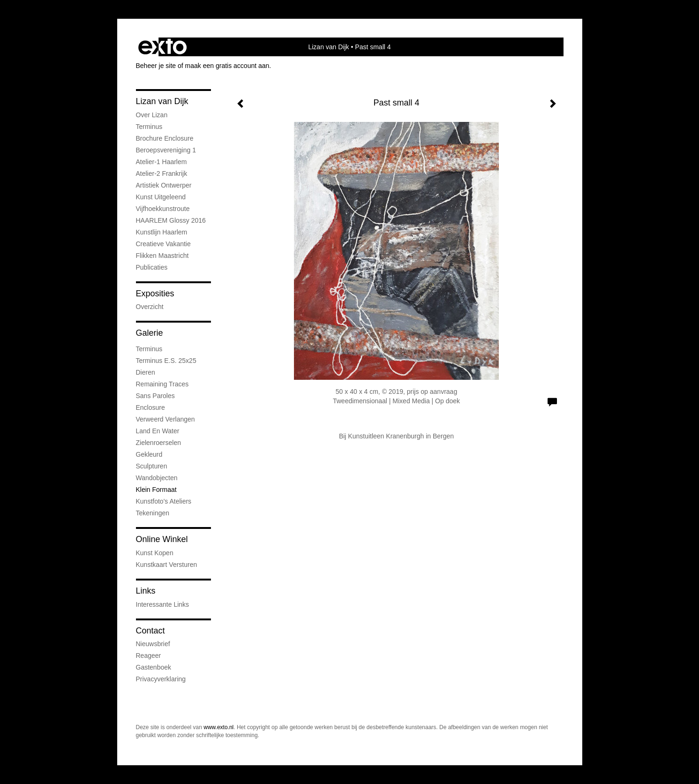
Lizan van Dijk (328, 47)
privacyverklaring (161, 679)
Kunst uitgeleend (161, 197)
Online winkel (162, 539)
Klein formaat (156, 490)
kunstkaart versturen (167, 565)
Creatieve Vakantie (163, 244)
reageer (149, 656)
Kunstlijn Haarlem (162, 232)
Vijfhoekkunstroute (163, 209)
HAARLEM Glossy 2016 (171, 220)
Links (146, 591)
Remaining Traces (162, 384)
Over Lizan (152, 115)
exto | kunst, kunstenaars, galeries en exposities (162, 47)
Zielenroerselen (159, 443)
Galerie (150, 333)
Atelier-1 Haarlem (162, 162)
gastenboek (154, 667)
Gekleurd (149, 454)
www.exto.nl (218, 727)
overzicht (150, 307)
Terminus (149, 127)
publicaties (152, 267)
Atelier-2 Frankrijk (162, 173)
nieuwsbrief (153, 644)
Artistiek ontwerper (164, 185)
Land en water (158, 431)
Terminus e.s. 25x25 (166, 361)
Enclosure (150, 407)
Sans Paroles (155, 396)
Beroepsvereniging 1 (166, 150)
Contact (150, 631)
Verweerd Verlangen (165, 419)
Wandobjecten (157, 478)
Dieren (146, 372)
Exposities (155, 294)
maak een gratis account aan (227, 66)
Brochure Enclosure (165, 138)
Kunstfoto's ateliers (164, 501)
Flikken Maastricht (162, 256)
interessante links (163, 604)
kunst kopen (155, 553)
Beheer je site (156, 66)
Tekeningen (153, 513)
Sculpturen (152, 466)
